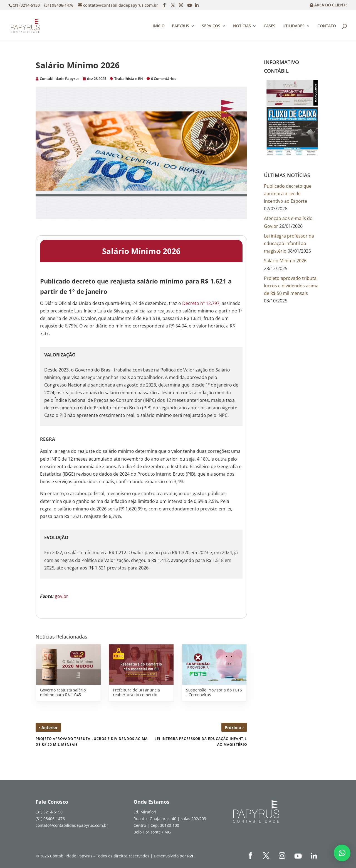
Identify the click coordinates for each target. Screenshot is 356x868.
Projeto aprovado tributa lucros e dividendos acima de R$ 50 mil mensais (291, 286)
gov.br (61, 596)
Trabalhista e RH (129, 79)
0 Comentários (164, 79)
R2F (191, 856)
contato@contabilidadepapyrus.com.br (72, 825)
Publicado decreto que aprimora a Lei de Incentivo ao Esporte (288, 194)
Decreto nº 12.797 (201, 303)
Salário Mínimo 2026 (285, 261)
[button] (342, 853)
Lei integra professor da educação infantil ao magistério (289, 243)
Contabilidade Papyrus (60, 79)
